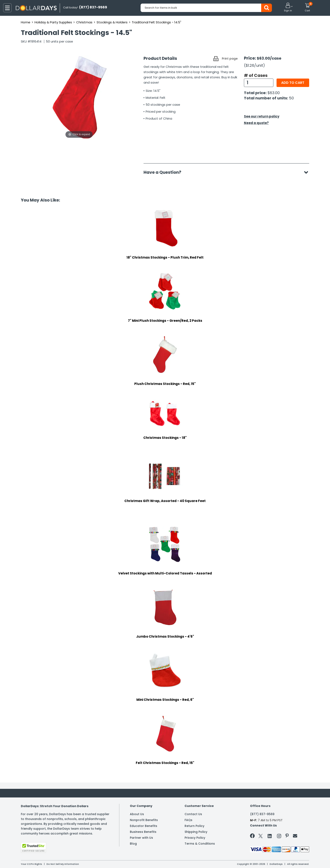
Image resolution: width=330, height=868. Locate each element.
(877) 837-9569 (262, 814)
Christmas (84, 22)
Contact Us (193, 814)
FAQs (188, 820)
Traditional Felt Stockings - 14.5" (156, 22)
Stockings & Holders (112, 22)
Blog (133, 844)
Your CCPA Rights (31, 864)
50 (291, 98)
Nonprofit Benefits (144, 820)
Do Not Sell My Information (63, 864)
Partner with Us (141, 838)
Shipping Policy (196, 832)
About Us (137, 814)
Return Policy (194, 826)
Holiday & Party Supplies (53, 22)
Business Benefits (143, 832)
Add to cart (293, 83)
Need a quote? (256, 123)
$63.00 (274, 93)
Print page (230, 59)
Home (26, 22)
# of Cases (256, 75)
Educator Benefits (144, 826)
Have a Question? (164, 172)
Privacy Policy (195, 838)
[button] (288, 8)
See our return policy (262, 116)
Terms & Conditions (200, 844)
